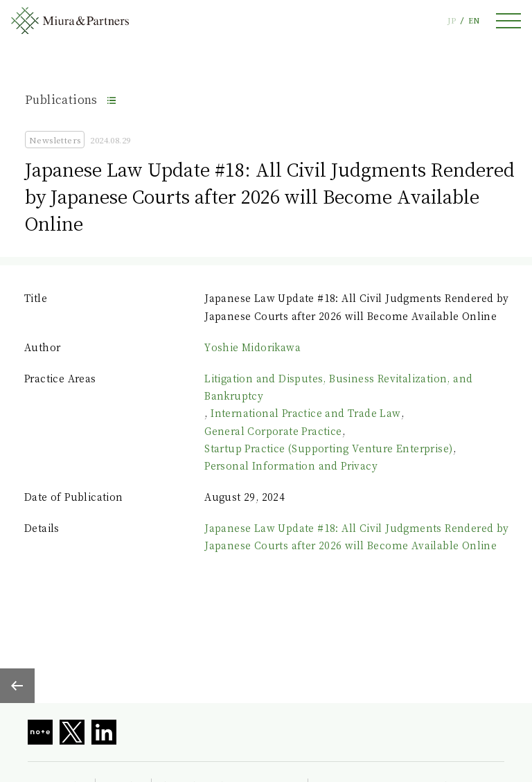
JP (452, 20)
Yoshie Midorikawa (252, 347)
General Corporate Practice (273, 431)
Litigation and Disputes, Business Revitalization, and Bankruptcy (338, 387)
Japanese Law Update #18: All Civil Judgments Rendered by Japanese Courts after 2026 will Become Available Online (356, 536)
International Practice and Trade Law (305, 413)
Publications (61, 99)
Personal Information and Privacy (291, 465)
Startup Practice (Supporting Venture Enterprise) (328, 448)
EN (474, 20)
